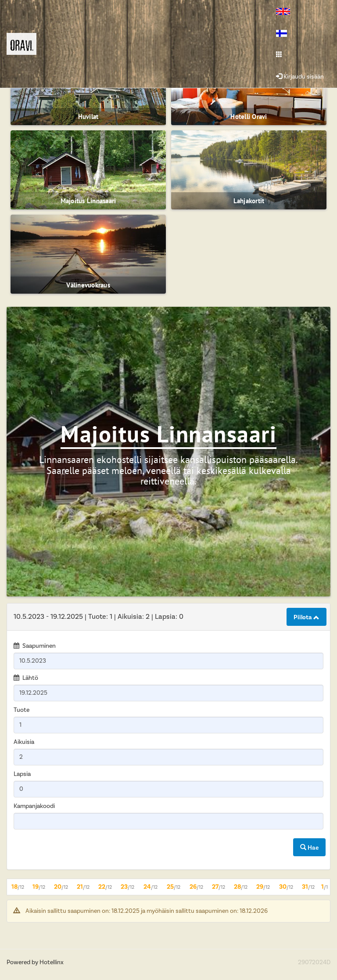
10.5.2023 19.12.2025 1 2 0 (99, 617)
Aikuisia (24, 742)
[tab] (168, 617)
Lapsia (22, 774)
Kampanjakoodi (34, 806)
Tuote (22, 710)
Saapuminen (39, 646)
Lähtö (30, 678)
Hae (309, 848)
